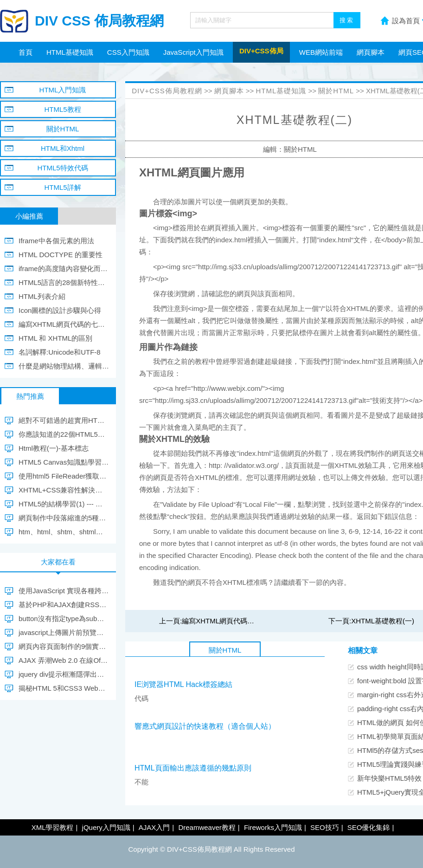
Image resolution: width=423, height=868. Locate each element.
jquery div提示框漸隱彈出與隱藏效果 (64, 674)
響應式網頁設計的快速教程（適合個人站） (205, 726)
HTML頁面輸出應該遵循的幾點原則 (193, 768)
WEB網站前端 (321, 52)
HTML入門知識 (63, 90)
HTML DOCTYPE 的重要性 (61, 255)
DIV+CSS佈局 (261, 51)
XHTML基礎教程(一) (383, 621)
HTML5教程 (62, 109)
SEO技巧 (325, 827)
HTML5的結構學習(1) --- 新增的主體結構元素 (64, 504)
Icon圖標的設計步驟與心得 (60, 310)
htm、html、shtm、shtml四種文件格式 (64, 532)
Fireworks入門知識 (273, 827)
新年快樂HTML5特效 (389, 778)
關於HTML (336, 91)
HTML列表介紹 (42, 296)
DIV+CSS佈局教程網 (167, 91)
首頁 (26, 52)
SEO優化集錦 (369, 827)
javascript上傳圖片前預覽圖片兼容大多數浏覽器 (64, 632)
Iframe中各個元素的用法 (56, 241)
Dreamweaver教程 (207, 827)
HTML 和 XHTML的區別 (55, 338)
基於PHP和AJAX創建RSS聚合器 (64, 605)
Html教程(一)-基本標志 (54, 448)
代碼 (141, 698)
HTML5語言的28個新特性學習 (64, 282)
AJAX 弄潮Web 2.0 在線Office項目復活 (64, 660)
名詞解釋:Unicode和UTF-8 (60, 352)
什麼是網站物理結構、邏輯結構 (64, 366)
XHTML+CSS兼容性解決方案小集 (64, 490)
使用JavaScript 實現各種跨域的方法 (64, 591)
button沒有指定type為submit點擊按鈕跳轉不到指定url (64, 619)
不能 (141, 782)
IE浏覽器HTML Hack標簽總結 (183, 684)
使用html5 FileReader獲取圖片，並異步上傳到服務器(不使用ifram (64, 476)
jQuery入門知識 (106, 827)
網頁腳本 (371, 52)
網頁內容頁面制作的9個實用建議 (64, 646)
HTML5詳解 (62, 187)
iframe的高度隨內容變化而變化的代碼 (64, 269)
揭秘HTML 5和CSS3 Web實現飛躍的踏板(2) (64, 688)
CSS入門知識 (128, 52)
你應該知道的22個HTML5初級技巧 (64, 434)
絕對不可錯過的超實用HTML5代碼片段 (64, 420)
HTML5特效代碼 (62, 168)
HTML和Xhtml (63, 148)
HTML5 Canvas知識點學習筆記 (64, 462)
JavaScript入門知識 (193, 52)
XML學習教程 (53, 827)
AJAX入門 (154, 827)
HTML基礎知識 (70, 52)
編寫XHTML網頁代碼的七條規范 (232, 621)
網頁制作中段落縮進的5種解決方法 (64, 518)
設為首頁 (406, 21)
